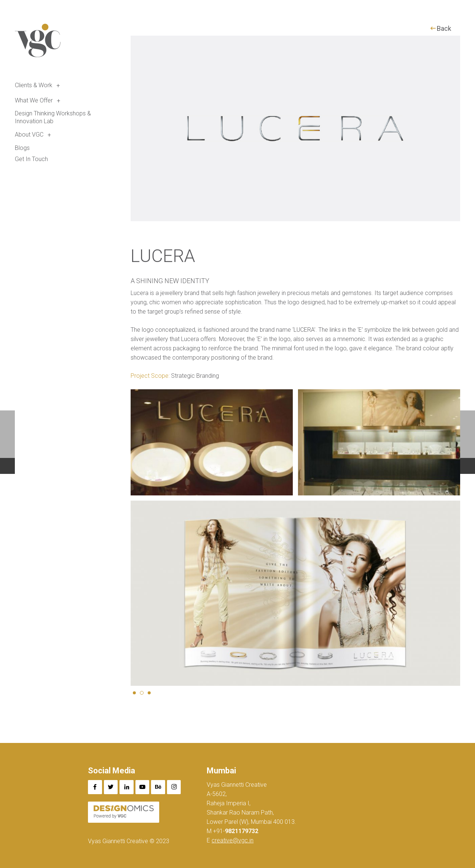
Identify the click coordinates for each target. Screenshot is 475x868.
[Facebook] (95, 787)
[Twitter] (111, 787)
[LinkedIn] (127, 787)
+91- (235, 831)
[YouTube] (142, 787)
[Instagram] (174, 787)
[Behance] (158, 787)
